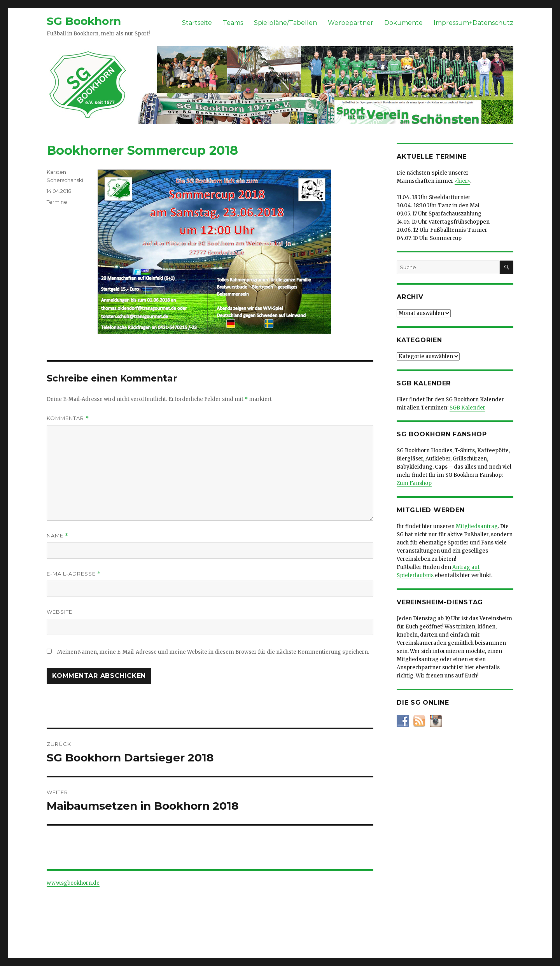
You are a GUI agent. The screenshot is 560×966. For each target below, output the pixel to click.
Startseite (197, 23)
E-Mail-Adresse (74, 574)
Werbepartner (351, 23)
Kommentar (68, 418)
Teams (233, 23)
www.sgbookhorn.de (73, 883)
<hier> (462, 181)
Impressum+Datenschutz (473, 23)
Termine (57, 202)
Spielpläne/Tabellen (285, 23)
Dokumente (403, 23)
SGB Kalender (467, 408)
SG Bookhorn (84, 21)
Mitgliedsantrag (477, 526)
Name (58, 536)
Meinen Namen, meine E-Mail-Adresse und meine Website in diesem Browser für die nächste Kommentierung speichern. (213, 652)
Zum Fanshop (414, 483)
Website (59, 612)
